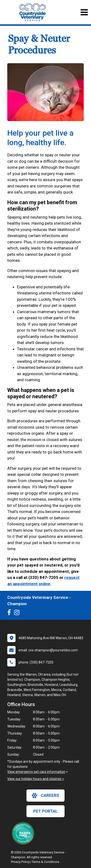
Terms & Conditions (45, 862)
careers (45, 796)
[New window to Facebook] (10, 613)
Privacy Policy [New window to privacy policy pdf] (20, 862)
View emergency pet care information (36, 772)
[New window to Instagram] (18, 613)
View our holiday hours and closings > (36, 779)
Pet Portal (45, 811)
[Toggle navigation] (84, 12)
